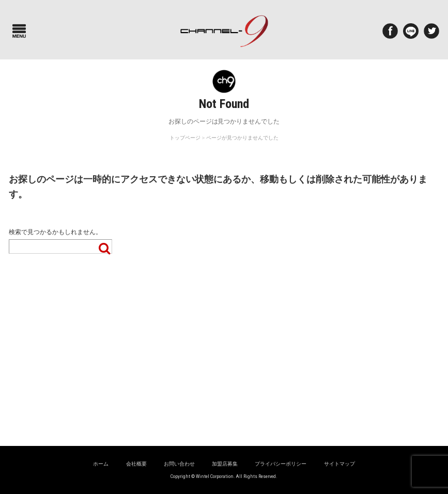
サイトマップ (339, 464)
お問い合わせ (179, 464)
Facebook (390, 31)
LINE (411, 31)
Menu (19, 31)
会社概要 (136, 464)
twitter (431, 31)
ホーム (101, 464)
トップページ (185, 138)
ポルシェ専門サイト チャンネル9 (224, 31)
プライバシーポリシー (281, 464)
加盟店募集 (225, 464)
